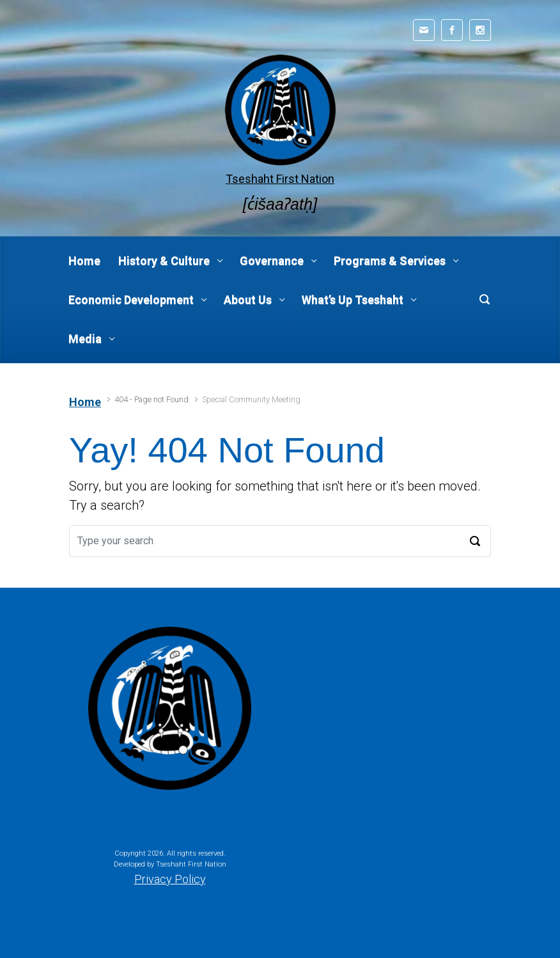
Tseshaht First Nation (280, 179)
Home (85, 402)
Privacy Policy (170, 879)
